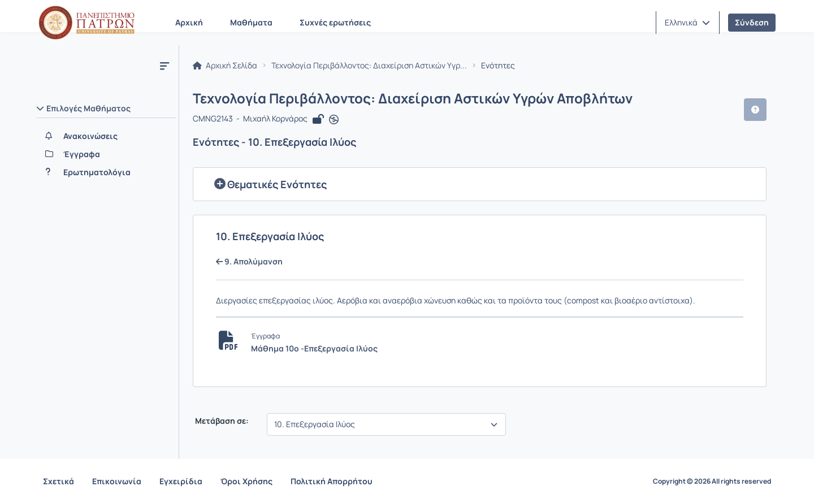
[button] (687, 23)
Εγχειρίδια (181, 481)
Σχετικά (59, 481)
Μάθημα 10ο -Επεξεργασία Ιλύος (314, 348)
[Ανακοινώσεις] (106, 136)
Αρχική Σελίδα (225, 66)
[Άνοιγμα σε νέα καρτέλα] (334, 120)
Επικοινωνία (117, 481)
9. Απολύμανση (249, 262)
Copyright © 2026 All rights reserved (712, 481)
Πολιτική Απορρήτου (332, 481)
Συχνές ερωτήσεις (335, 22)
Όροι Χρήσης (246, 481)
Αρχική (189, 22)
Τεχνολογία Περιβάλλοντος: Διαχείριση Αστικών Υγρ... (369, 66)
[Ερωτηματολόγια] (106, 172)
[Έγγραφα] (106, 154)
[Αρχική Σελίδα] (86, 23)
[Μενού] (164, 66)
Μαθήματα (251, 22)
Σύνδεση (752, 22)
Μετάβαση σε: (221, 421)
